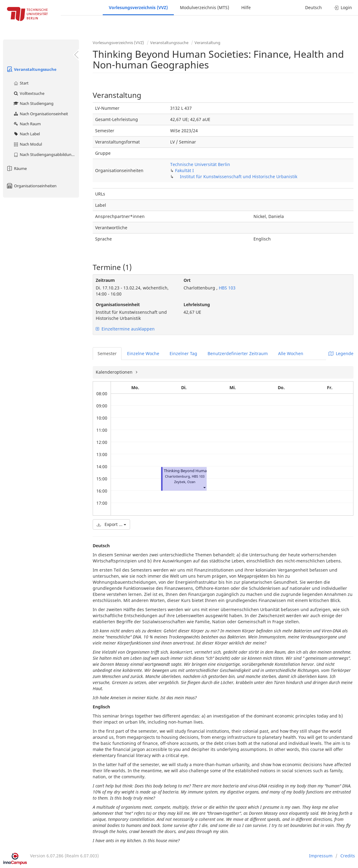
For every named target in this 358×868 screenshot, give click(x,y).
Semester (107, 353)
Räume (16, 168)
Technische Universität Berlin (200, 164)
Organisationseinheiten (31, 186)
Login (343, 7)
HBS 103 (227, 288)
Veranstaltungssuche (31, 69)
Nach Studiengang (33, 103)
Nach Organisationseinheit (41, 114)
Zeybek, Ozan (185, 482)
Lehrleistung (197, 304)
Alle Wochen (291, 353)
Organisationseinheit (118, 304)
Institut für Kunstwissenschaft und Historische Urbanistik (239, 176)
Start (21, 83)
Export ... (111, 524)
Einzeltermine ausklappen (125, 329)
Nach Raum (27, 124)
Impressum (321, 856)
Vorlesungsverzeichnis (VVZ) (138, 7)
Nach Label (26, 134)
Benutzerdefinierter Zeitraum (238, 353)
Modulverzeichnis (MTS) (205, 7)
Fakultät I (184, 170)
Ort (187, 280)
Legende (341, 353)
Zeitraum (105, 280)
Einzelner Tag (183, 353)
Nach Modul (28, 144)
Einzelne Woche (143, 353)
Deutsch (313, 7)
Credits (348, 856)
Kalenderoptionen (115, 372)
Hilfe (246, 7)
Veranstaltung (207, 43)
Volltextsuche (29, 93)
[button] (204, 487)
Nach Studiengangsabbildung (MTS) (46, 154)
